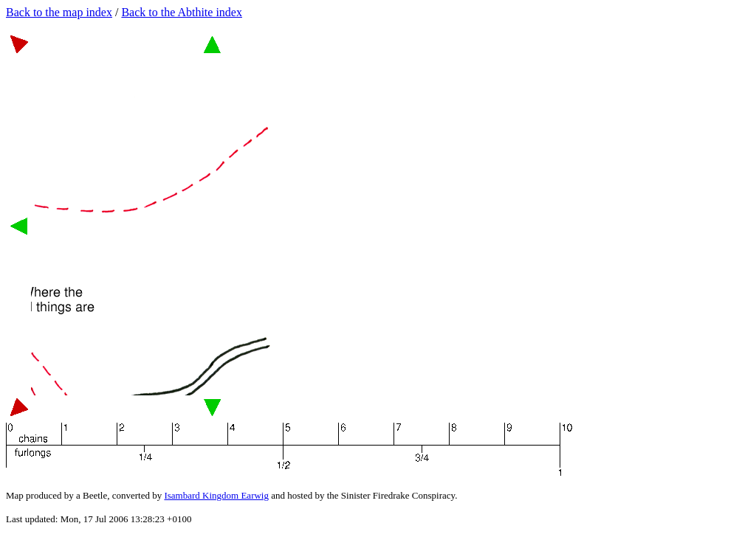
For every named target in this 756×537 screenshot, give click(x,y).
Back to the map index (59, 12)
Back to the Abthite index (182, 12)
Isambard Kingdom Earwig (216, 495)
